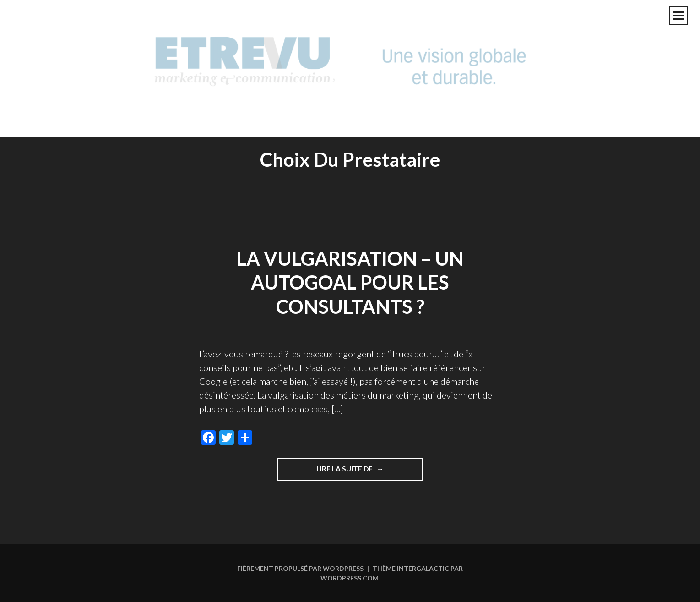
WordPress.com (350, 578)
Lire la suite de (369, 472)
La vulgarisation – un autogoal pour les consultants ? (350, 282)
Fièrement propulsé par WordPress (300, 568)
